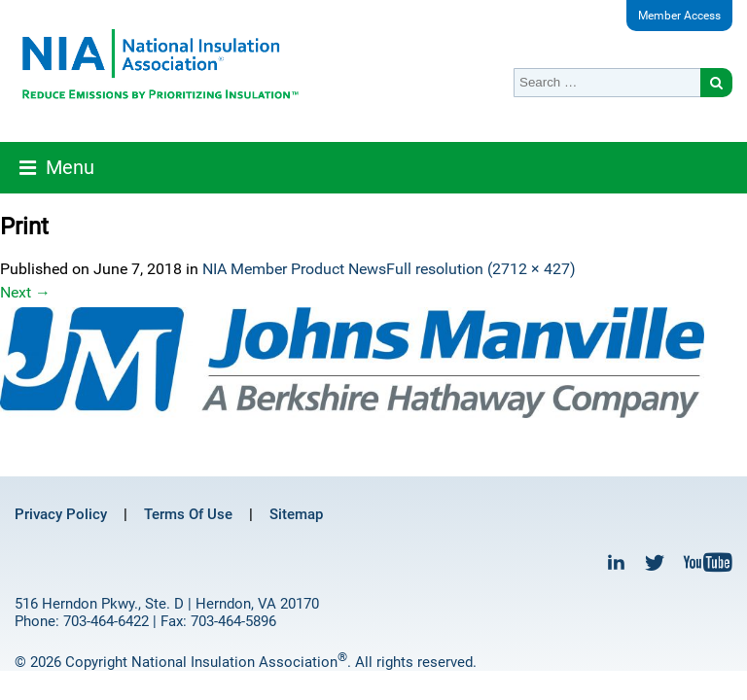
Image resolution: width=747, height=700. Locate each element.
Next (25, 292)
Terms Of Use (188, 514)
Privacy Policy (61, 514)
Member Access (679, 16)
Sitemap (296, 514)
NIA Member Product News (294, 269)
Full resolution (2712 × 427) (481, 269)
